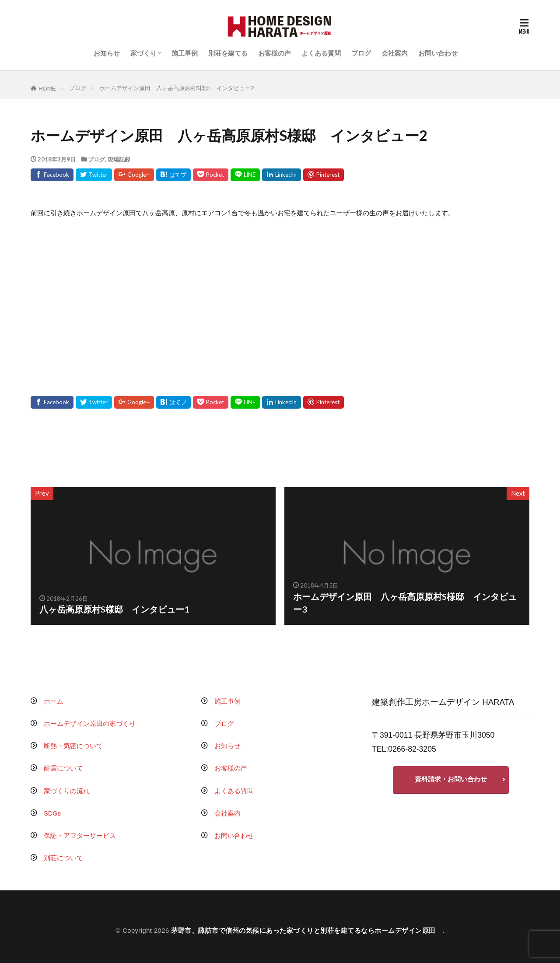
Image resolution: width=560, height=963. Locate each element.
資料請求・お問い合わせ (451, 779)
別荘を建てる (228, 53)
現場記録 (119, 159)
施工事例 (185, 53)
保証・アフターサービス (80, 836)
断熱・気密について (73, 746)
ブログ (361, 53)
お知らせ (107, 53)
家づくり (143, 53)
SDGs (52, 813)
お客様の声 (275, 53)
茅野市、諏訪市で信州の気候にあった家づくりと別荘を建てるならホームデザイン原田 (307, 931)
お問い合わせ (438, 53)
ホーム (54, 701)
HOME (47, 89)
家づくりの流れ (67, 791)
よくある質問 (321, 53)
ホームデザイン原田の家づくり (90, 724)
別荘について (63, 858)
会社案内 (395, 53)
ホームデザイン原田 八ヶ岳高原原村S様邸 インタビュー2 (177, 88)
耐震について (63, 768)
